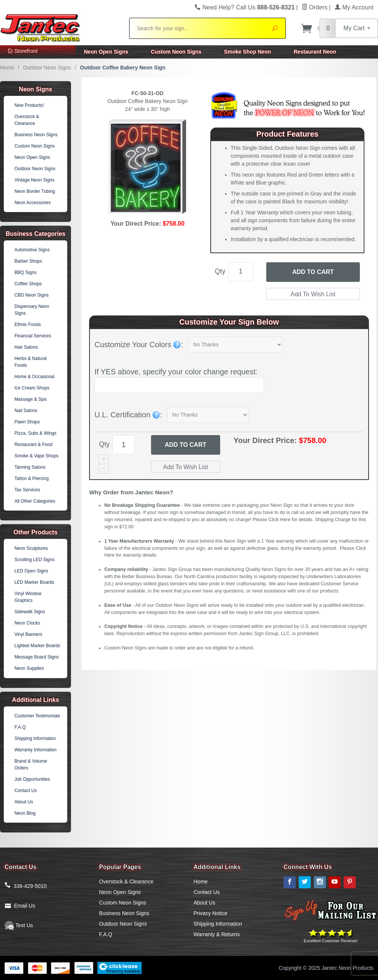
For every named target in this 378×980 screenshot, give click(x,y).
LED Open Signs (31, 571)
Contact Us (25, 791)
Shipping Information (35, 738)
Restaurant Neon (315, 52)
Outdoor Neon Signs (47, 68)
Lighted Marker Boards (37, 646)
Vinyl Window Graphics (28, 597)
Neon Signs (35, 89)
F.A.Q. (21, 727)
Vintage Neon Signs (34, 180)
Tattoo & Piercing (32, 478)
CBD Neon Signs (32, 295)
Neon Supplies (29, 668)
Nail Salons (26, 411)
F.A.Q (106, 934)
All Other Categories (35, 501)
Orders (315, 7)
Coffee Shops (28, 284)
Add (185, 445)
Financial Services (33, 336)
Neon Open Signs (106, 52)
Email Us (25, 906)
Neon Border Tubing (35, 191)
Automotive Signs (32, 250)
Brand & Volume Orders (31, 765)
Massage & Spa (30, 399)
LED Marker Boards (34, 582)
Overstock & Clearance (27, 120)
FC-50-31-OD (147, 93)
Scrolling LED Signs (34, 560)
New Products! (29, 105)
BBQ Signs (25, 272)
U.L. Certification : (128, 415)
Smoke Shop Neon (247, 52)
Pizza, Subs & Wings (35, 433)
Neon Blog (25, 813)
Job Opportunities (32, 779)
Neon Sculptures (31, 548)
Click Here (279, 520)
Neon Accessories (32, 203)
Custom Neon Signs (176, 52)
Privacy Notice (211, 913)
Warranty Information (35, 750)
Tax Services (27, 490)
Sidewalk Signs (30, 612)
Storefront (23, 51)
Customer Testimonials (37, 716)
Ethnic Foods (28, 325)
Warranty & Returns (217, 934)
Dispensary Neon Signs (32, 310)
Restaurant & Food (33, 445)
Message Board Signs (36, 657)
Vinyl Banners (28, 634)
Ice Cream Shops (32, 388)
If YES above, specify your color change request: (176, 372)
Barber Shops (28, 261)
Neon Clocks (27, 623)
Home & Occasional (34, 377)
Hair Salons (26, 347)
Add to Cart (313, 272)
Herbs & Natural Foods (30, 362)
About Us (24, 802)
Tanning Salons (30, 467)
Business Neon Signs (36, 135)
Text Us (19, 925)
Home (7, 68)
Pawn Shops (27, 422)
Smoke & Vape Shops (36, 456)
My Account (354, 7)
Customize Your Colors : (139, 345)
